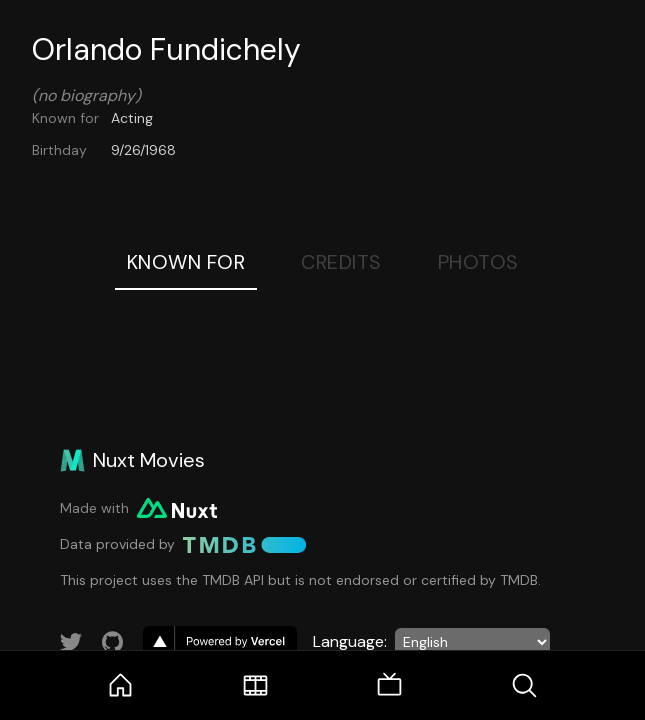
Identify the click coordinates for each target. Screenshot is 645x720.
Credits (341, 262)
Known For (186, 262)
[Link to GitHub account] (113, 642)
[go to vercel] (220, 642)
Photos (478, 262)
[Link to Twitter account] (71, 642)
